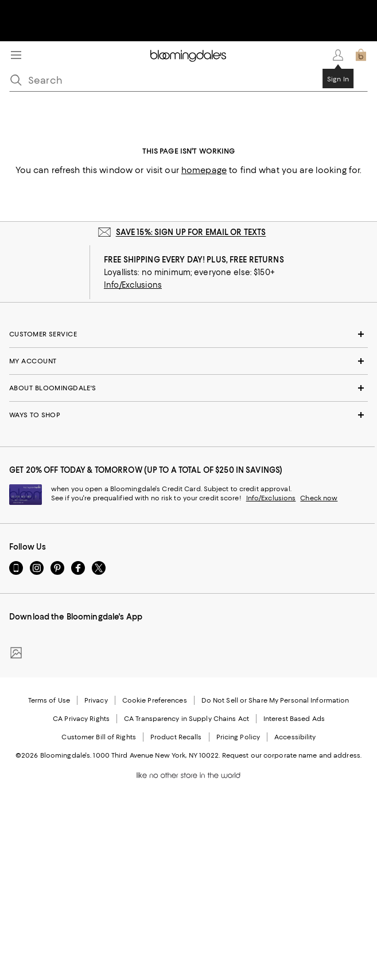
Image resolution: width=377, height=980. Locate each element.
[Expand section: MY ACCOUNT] (188, 361)
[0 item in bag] (361, 55)
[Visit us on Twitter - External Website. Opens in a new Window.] (99, 568)
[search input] (188, 80)
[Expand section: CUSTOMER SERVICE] (188, 334)
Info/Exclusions (133, 285)
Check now (319, 498)
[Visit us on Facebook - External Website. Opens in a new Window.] (78, 568)
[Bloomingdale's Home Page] (188, 55)
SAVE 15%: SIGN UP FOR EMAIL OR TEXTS (191, 232)
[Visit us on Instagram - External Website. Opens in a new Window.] (37, 568)
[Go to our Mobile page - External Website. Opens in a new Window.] (16, 568)
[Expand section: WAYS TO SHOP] (188, 415)
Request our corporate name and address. (292, 755)
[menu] (16, 55)
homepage (204, 170)
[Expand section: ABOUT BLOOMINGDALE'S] (188, 388)
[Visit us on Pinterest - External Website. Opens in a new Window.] (57, 568)
